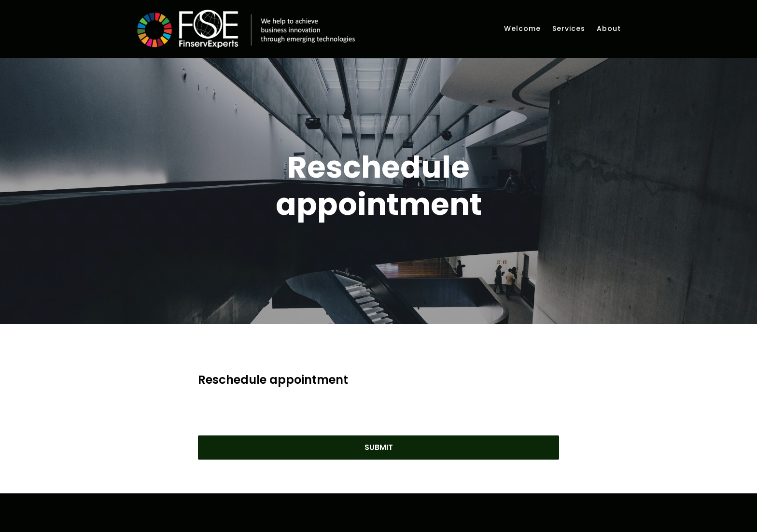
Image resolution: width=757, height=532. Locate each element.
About (609, 28)
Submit (379, 459)
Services (569, 28)
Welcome (522, 28)
